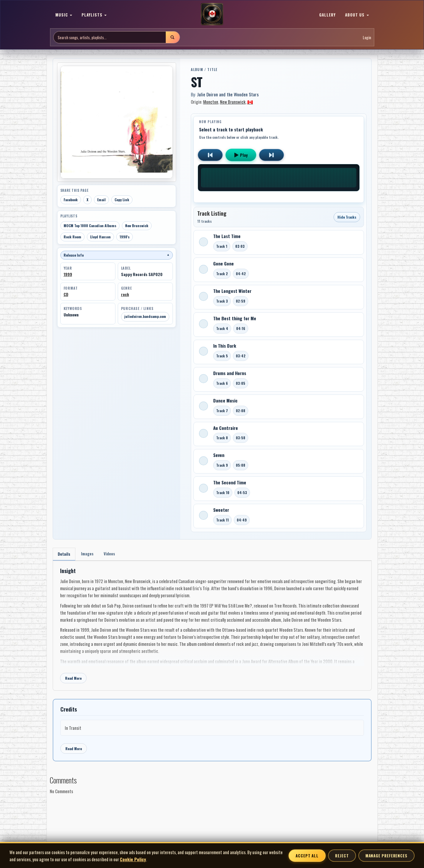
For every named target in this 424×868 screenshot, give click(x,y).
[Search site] (110, 37)
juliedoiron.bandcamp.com (145, 316)
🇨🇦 (250, 102)
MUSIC (64, 15)
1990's (125, 237)
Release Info (117, 255)
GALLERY (327, 15)
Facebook (71, 200)
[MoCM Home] (212, 14)
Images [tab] (89, 554)
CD (66, 294)
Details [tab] (65, 554)
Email (101, 200)
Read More (73, 679)
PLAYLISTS (94, 15)
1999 (68, 274)
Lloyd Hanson (100, 237)
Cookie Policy (133, 859)
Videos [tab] (113, 554)
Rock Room (72, 237)
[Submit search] (173, 37)
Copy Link (122, 200)
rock (125, 294)
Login (367, 37)
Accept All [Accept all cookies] (307, 856)
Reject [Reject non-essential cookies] (342, 856)
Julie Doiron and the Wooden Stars (228, 94)
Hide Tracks (347, 217)
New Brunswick (137, 226)
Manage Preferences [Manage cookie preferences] (386, 856)
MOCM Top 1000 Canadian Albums (90, 226)
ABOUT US (357, 15)
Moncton (211, 102)
